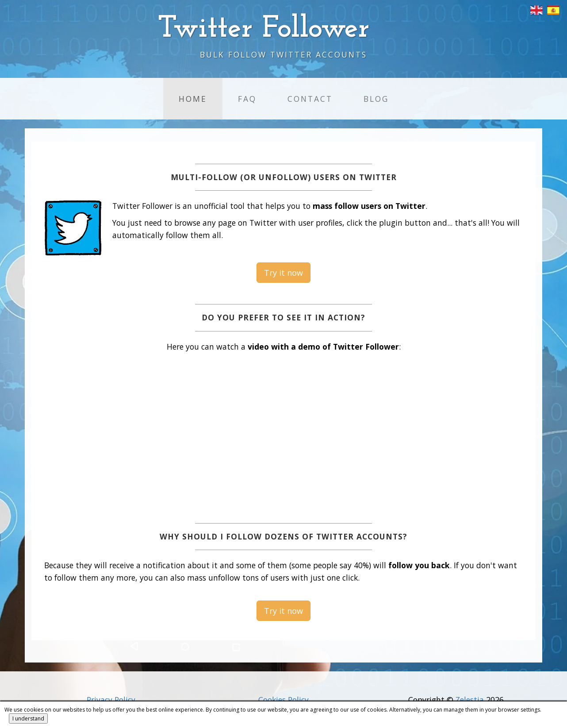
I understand (28, 718)
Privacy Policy (111, 700)
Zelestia (470, 700)
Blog (376, 99)
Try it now (283, 273)
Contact (310, 99)
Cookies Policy (283, 700)
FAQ (247, 99)
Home (193, 99)
